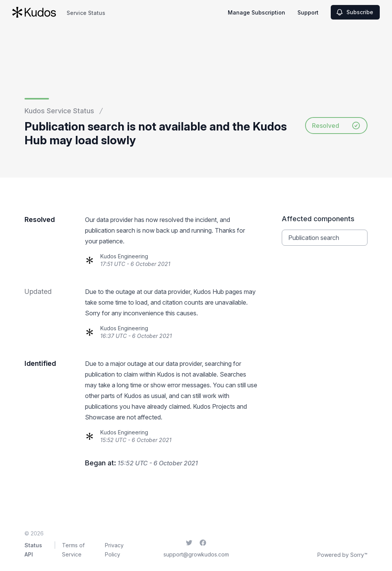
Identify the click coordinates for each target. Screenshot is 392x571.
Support (308, 12)
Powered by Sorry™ (342, 555)
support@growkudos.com (196, 554)
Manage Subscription (256, 12)
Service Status (86, 13)
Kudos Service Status (59, 111)
